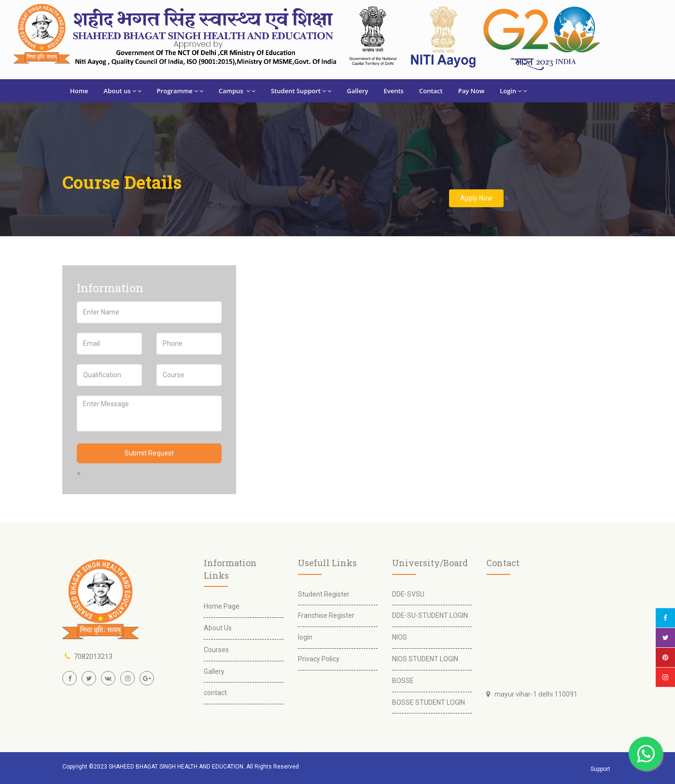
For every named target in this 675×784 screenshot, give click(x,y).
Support (600, 769)
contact (215, 693)
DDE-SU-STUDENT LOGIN (430, 615)
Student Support (301, 91)
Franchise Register (326, 615)
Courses (216, 650)
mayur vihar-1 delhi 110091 (534, 694)
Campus (237, 91)
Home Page (222, 606)
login (305, 637)
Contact (431, 91)
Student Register (324, 594)
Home (79, 91)
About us (123, 91)
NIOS (400, 637)
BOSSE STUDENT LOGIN (429, 702)
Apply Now (476, 198)
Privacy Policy (319, 659)
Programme (180, 91)
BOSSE (403, 681)
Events (394, 91)
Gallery (357, 91)
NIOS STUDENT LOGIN (425, 659)
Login (513, 91)
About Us (218, 628)
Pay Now (471, 91)
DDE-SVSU (408, 594)
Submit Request (149, 453)
